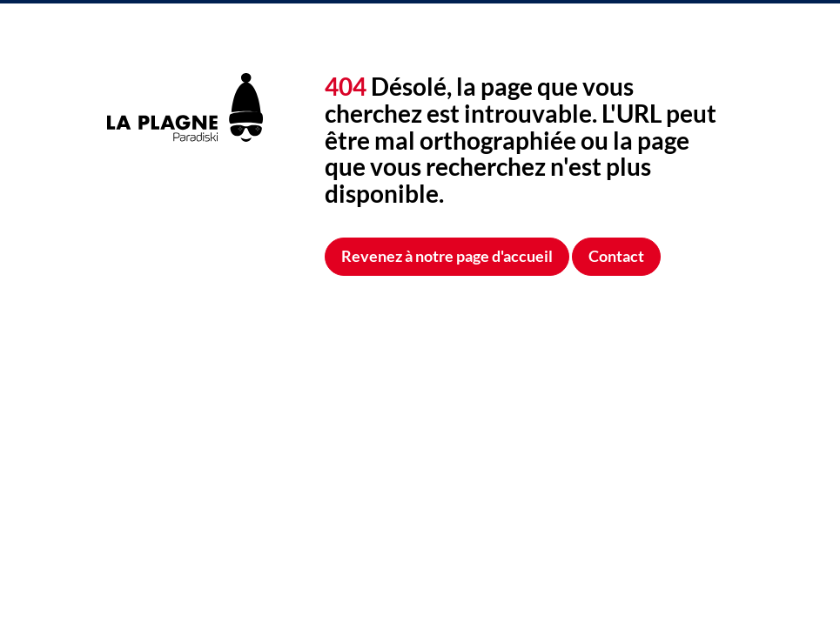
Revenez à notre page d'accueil (447, 256)
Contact (616, 256)
